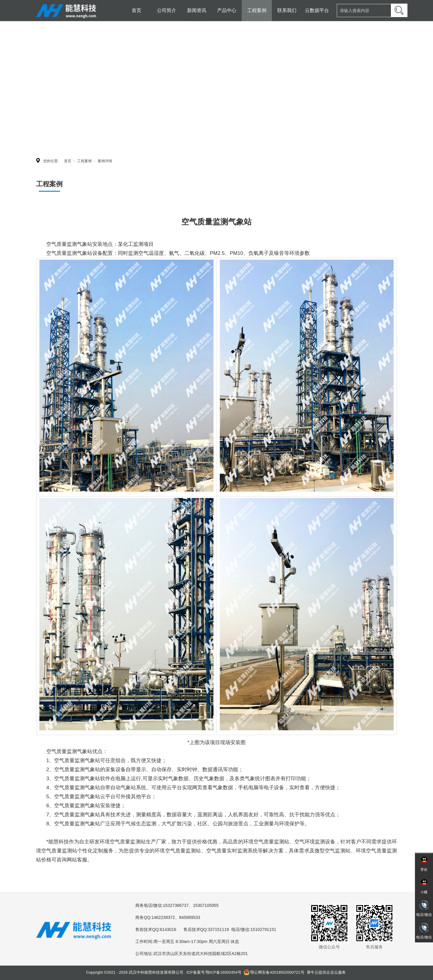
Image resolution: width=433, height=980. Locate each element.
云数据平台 (317, 10)
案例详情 (105, 161)
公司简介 (167, 10)
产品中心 (227, 10)
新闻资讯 (197, 10)
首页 (137, 10)
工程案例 (257, 10)
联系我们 (287, 10)
